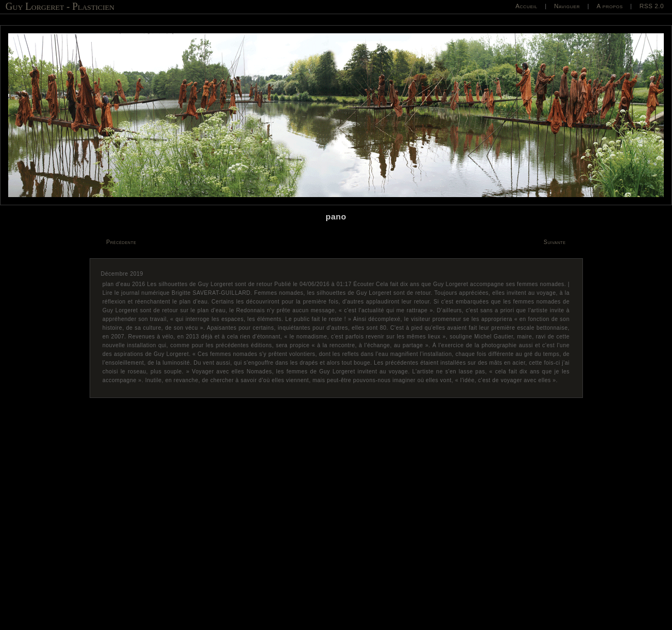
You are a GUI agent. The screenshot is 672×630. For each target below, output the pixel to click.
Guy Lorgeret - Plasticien (60, 7)
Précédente (122, 242)
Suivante (555, 242)
